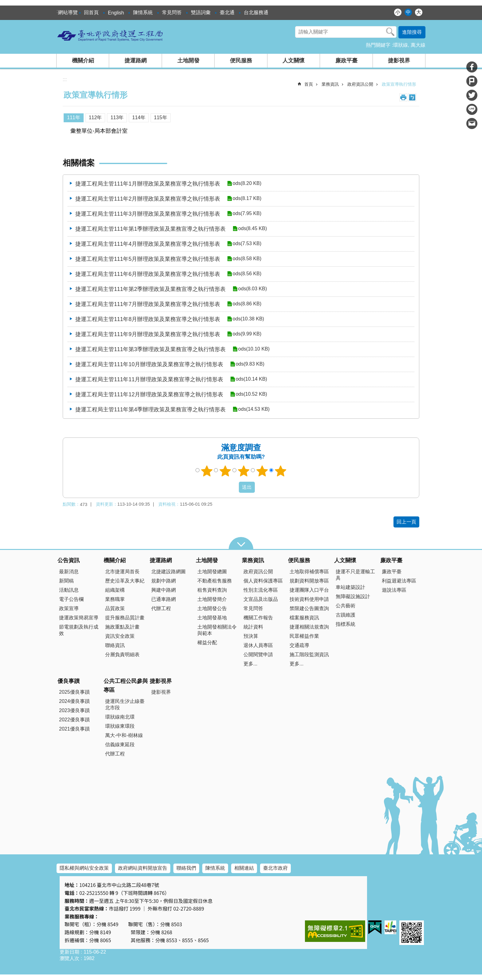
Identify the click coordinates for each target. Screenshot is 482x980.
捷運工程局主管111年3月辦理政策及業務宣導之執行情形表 (148, 214)
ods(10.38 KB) (248, 319)
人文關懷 (294, 61)
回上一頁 (406, 522)
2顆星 (225, 471)
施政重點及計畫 (122, 627)
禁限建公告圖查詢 (309, 608)
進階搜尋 (412, 32)
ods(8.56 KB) (247, 274)
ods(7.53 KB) (247, 244)
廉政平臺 (346, 61)
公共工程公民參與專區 (126, 686)
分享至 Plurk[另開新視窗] (472, 81)
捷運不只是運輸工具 (355, 575)
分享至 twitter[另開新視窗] (472, 95)
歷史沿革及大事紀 (125, 581)
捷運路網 (136, 61)
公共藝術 (346, 606)
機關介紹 (83, 61)
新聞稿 (66, 581)
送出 (233, 487)
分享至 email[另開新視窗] (472, 123)
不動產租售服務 (215, 581)
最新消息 (69, 572)
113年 (117, 118)
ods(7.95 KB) (247, 214)
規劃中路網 (164, 581)
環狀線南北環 (120, 717)
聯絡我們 (186, 868)
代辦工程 (161, 608)
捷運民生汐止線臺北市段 (125, 704)
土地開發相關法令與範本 (217, 630)
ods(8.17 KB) (247, 199)
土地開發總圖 (212, 572)
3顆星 (244, 471)
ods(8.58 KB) (247, 259)
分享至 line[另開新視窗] (472, 109)
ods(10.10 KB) (254, 349)
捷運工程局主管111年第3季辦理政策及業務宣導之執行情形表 (150, 349)
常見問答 (172, 12)
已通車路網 (164, 599)
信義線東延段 (120, 745)
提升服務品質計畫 (125, 618)
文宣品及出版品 (261, 599)
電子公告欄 (71, 599)
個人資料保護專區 (263, 581)
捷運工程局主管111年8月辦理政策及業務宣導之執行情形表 (148, 319)
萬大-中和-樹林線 (124, 735)
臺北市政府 (275, 868)
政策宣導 (69, 608)
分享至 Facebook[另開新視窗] (472, 67)
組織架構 (115, 590)
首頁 (309, 84)
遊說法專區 (394, 590)
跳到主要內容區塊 (3, 3)
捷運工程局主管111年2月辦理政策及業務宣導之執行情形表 (148, 199)
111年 (74, 118)
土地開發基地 (212, 618)
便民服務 (241, 61)
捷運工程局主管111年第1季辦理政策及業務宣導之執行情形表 (150, 229)
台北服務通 (256, 12)
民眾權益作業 (304, 636)
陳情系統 (143, 12)
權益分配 (207, 643)
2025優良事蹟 (74, 692)
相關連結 (244, 868)
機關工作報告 (258, 618)
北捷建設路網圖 (168, 572)
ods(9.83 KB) (250, 364)
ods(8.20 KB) (247, 184)
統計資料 (253, 627)
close (241, 543)
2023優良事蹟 (74, 710)
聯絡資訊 (115, 645)
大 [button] (419, 12)
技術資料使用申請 (309, 599)
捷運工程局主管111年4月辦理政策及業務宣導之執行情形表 (148, 244)
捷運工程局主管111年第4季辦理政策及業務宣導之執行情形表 (150, 410)
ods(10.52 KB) (251, 394)
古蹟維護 (346, 615)
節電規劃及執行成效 (79, 630)
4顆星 (262, 471)
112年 (95, 118)
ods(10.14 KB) (251, 379)
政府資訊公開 (360, 84)
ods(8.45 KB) (252, 229)
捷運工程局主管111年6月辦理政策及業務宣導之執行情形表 (148, 274)
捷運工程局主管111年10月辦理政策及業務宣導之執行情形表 (149, 364)
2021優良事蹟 (74, 729)
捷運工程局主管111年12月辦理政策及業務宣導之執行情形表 (149, 394)
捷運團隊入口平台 (309, 590)
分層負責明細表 (122, 655)
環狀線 (401, 45)
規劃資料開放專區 (309, 581)
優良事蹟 (69, 681)
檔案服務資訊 (304, 618)
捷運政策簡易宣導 (79, 618)
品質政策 (115, 608)
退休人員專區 (258, 645)
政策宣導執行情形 (399, 84)
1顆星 (207, 471)
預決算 (251, 636)
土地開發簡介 (212, 599)
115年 (161, 118)
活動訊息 (69, 590)
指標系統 (346, 624)
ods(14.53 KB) (254, 409)
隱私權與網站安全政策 (84, 868)
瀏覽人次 (69, 958)
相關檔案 (79, 163)
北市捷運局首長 (122, 572)
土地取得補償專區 (309, 572)
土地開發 (188, 61)
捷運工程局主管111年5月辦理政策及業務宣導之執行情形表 (148, 259)
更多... (250, 664)
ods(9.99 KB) (247, 334)
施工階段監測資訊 (309, 655)
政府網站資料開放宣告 (143, 868)
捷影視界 (399, 61)
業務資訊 (330, 84)
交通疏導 (299, 645)
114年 (139, 118)
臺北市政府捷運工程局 (110, 35)
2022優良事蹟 (74, 720)
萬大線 (418, 45)
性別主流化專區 (261, 590)
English (116, 13)
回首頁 (91, 12)
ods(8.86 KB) (247, 304)
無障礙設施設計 (353, 596)
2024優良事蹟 (74, 701)
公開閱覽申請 (258, 655)
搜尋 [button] (390, 32)
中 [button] (408, 12)
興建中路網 (164, 590)
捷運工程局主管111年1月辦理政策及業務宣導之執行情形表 (148, 184)
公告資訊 (69, 560)
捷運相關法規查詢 (309, 627)
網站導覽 (68, 12)
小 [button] (398, 12)
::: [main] (65, 79)
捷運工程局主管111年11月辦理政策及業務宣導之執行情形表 (149, 379)
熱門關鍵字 (378, 45)
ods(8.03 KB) (252, 289)
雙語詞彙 (201, 12)
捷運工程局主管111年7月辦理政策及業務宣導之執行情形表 (148, 304)
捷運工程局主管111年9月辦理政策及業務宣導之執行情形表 (148, 334)
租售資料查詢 (212, 590)
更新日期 (69, 952)
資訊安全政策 (120, 636)
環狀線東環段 (120, 726)
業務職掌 (115, 599)
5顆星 (281, 471)
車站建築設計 (350, 587)
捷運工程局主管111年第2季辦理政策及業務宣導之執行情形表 (150, 289)
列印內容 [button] (403, 97)
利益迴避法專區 (399, 581)
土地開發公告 (212, 608)
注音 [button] (412, 97)
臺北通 (227, 12)
